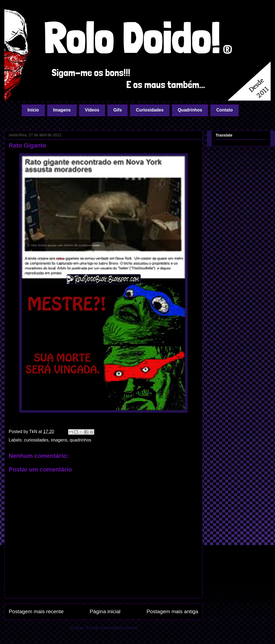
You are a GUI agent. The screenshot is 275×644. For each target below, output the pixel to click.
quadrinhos (80, 440)
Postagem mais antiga (172, 611)
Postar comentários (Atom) (112, 628)
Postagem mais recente (36, 611)
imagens (59, 440)
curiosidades (36, 440)
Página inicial (105, 611)
